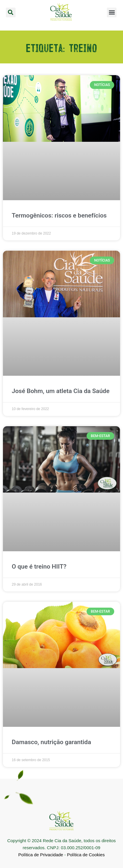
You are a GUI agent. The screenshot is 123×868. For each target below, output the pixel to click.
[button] (11, 12)
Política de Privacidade (41, 854)
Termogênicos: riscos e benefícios (59, 215)
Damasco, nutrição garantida (51, 742)
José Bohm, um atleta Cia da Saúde (61, 391)
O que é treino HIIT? (39, 567)
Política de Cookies (86, 854)
